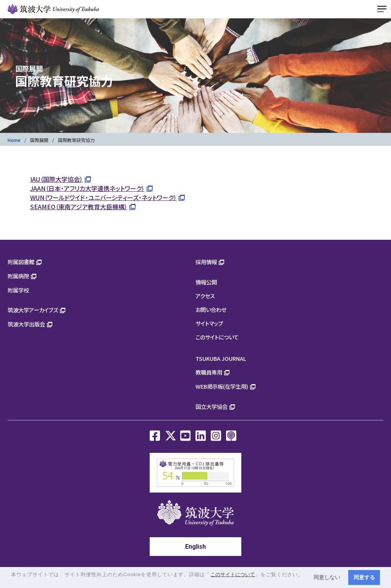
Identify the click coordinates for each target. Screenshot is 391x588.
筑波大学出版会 (26, 324)
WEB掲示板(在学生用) (222, 386)
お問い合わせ (211, 309)
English (195, 547)
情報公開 (206, 282)
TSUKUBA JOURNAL (221, 358)
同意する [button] (364, 577)
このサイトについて (217, 337)
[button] (12, 582)
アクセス (205, 296)
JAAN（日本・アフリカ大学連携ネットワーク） (87, 188)
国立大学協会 (212, 406)
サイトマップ (209, 323)
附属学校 (18, 290)
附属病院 (18, 276)
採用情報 (206, 262)
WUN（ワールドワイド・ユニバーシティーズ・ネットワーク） (103, 197)
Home (14, 140)
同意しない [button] (327, 577)
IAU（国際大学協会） (57, 179)
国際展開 (39, 140)
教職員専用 (209, 372)
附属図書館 (21, 262)
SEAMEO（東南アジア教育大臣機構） (79, 207)
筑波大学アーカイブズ (33, 310)
